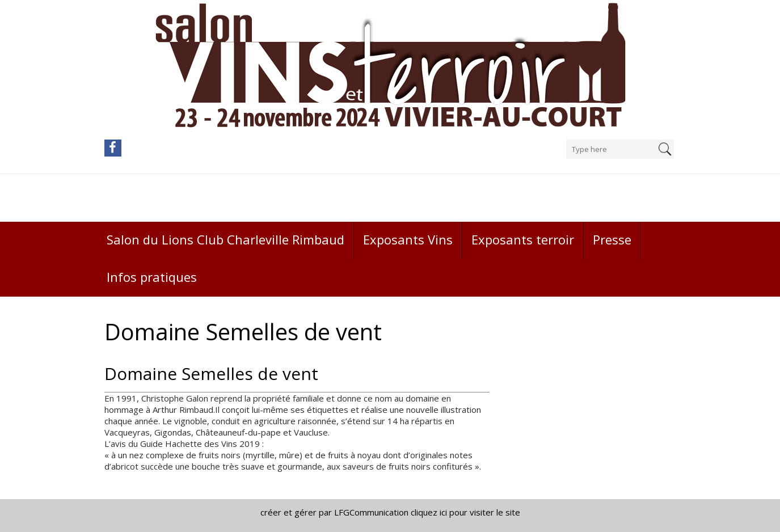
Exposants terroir (523, 239)
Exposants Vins (408, 239)
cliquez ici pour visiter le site (465, 512)
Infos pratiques (152, 277)
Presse (612, 239)
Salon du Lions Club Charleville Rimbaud (225, 239)
